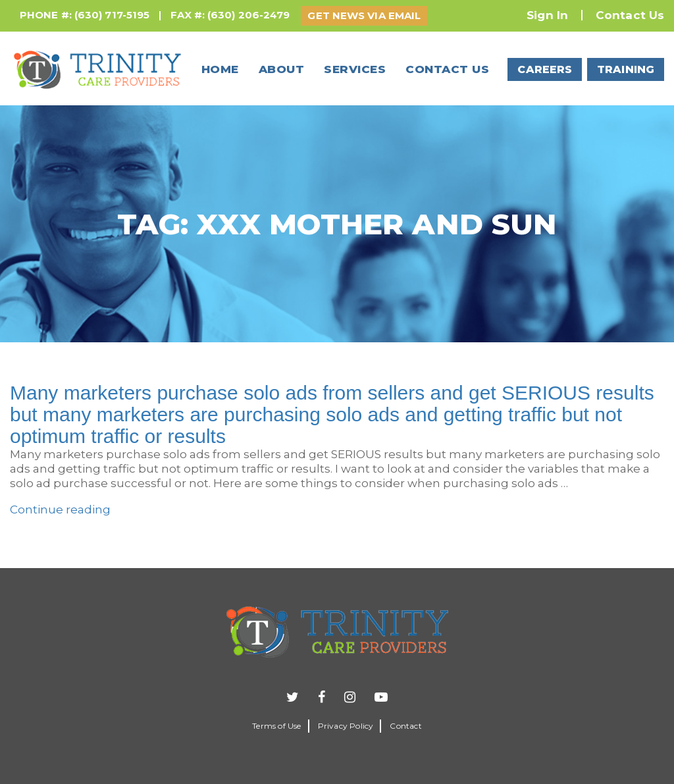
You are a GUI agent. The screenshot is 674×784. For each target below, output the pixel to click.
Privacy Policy (346, 726)
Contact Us (630, 15)
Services (355, 69)
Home (220, 69)
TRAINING (626, 69)
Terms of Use (276, 726)
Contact (405, 726)
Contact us (447, 69)
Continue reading (60, 510)
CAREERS (545, 69)
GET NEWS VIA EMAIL (364, 15)
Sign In (547, 15)
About (282, 69)
